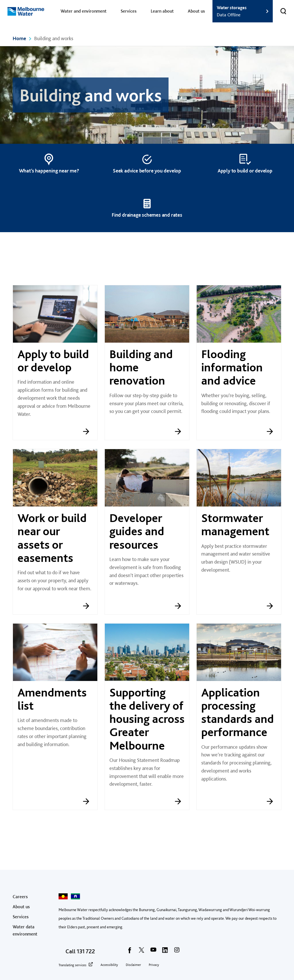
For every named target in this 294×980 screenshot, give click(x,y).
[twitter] (142, 952)
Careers (20, 897)
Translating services (72, 965)
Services (129, 11)
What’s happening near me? (49, 171)
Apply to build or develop (245, 171)
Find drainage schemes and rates (147, 215)
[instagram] (177, 952)
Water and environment (84, 11)
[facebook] (130, 952)
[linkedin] (165, 952)
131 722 (86, 951)
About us (196, 11)
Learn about (162, 11)
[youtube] (153, 952)
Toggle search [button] (280, 8)
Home (19, 38)
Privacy (154, 965)
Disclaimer (133, 965)
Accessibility (109, 965)
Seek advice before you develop (147, 171)
